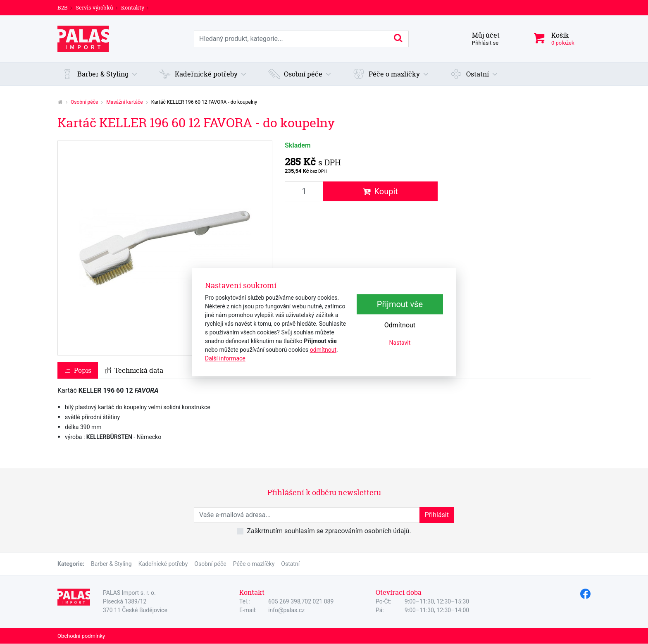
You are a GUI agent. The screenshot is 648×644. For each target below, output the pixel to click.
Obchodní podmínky (81, 636)
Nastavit (400, 343)
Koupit (380, 191)
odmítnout (323, 350)
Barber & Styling (111, 564)
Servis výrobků (94, 7)
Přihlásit (437, 515)
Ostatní (290, 564)
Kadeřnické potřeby (163, 564)
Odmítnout (400, 326)
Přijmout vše (400, 305)
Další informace (225, 358)
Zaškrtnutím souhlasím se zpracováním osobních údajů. (329, 531)
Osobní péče (84, 102)
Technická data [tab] (134, 370)
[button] (100, 74)
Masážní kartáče (124, 102)
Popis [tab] (78, 370)
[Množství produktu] (304, 191)
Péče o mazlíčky (254, 564)
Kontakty (133, 7)
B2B (63, 7)
